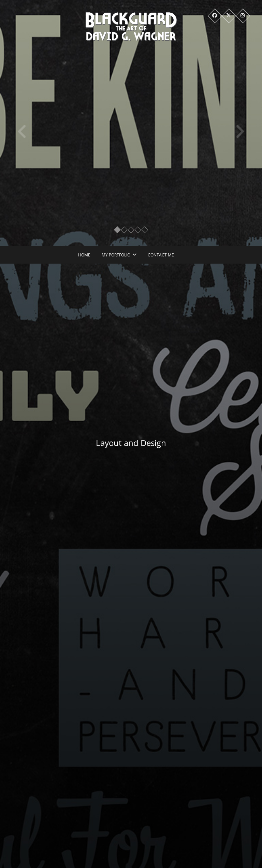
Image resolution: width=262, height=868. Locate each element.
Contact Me (161, 255)
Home (84, 255)
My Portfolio (116, 255)
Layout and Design (134, 443)
